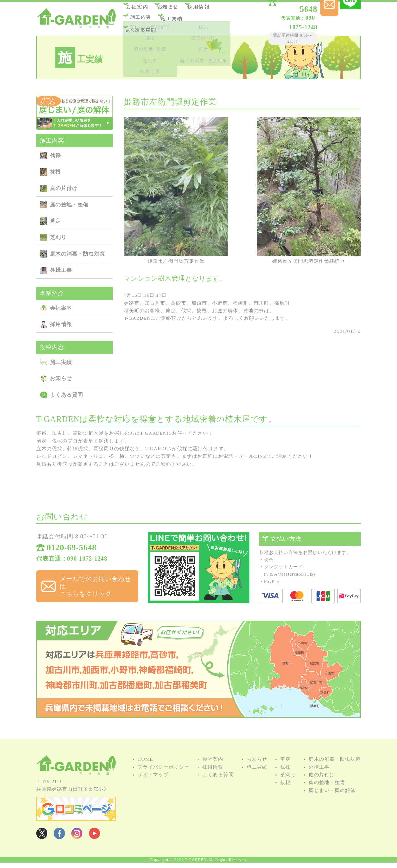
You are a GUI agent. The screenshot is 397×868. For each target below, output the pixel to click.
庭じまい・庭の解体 (332, 798)
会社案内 (141, 9)
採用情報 (209, 9)
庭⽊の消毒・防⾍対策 (78, 254)
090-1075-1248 (275, 19)
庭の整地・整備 (69, 205)
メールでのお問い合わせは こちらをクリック (93, 583)
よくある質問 (144, 27)
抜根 (55, 172)
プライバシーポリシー (163, 775)
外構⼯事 (61, 270)
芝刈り (58, 237)
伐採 (55, 155)
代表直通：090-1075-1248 (72, 562)
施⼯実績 (175, 18)
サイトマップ (153, 783)
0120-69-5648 (283, 11)
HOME (145, 767)
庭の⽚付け (64, 188)
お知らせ (175, 9)
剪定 (55, 221)
